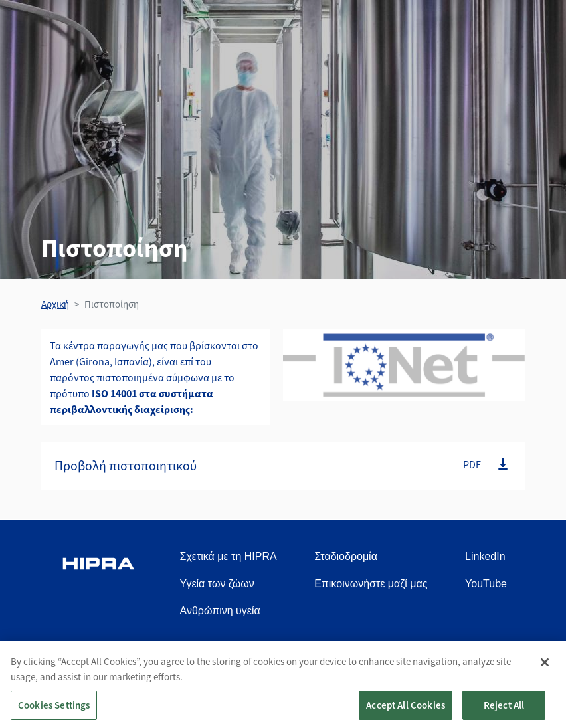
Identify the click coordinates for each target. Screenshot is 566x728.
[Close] (545, 669)
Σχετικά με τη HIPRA (229, 556)
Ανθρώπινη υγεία (220, 611)
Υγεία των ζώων (217, 584)
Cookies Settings (54, 712)
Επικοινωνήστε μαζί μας (371, 584)
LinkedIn (485, 556)
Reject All (504, 712)
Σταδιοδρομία (346, 556)
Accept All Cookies (406, 712)
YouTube (486, 584)
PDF (472, 464)
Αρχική (55, 304)
